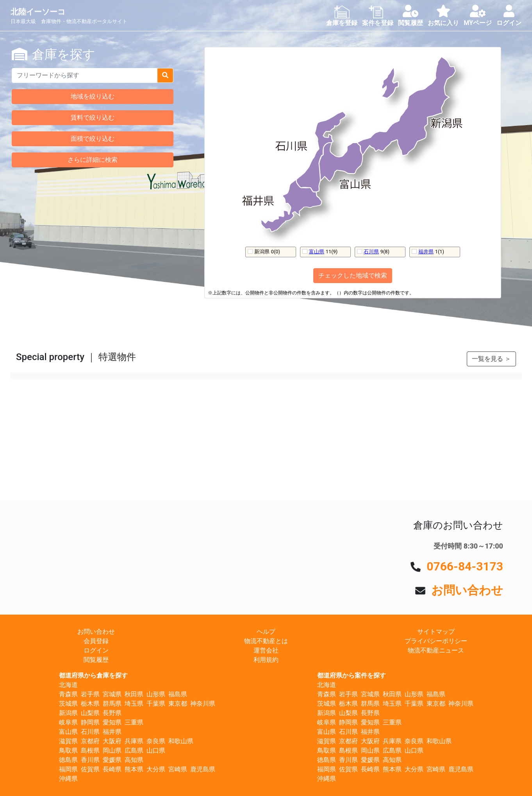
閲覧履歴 (96, 660)
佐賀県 (90, 769)
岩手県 (90, 694)
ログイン (96, 650)
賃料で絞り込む (93, 117)
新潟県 (68, 713)
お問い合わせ (467, 590)
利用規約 (266, 660)
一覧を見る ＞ (491, 359)
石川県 (371, 252)
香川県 (90, 760)
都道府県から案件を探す (352, 675)
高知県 (134, 760)
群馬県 (112, 704)
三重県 (134, 722)
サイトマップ (436, 632)
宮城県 (112, 694)
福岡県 (68, 769)
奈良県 (156, 741)
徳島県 (68, 760)
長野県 (112, 713)
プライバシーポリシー (436, 641)
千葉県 (156, 704)
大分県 (156, 769)
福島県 (178, 694)
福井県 (426, 252)
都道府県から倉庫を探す (93, 675)
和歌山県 (181, 741)
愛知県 (112, 722)
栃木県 (90, 704)
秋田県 (134, 694)
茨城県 (68, 704)
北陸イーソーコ (38, 12)
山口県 (156, 750)
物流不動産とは (266, 641)
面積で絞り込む (93, 139)
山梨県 (90, 713)
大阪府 (112, 741)
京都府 (90, 741)
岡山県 (112, 750)
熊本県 (134, 769)
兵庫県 (134, 741)
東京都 (178, 704)
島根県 (90, 750)
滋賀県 (68, 741)
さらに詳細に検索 (93, 160)
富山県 (317, 252)
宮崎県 (178, 769)
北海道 (68, 685)
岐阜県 (68, 722)
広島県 (134, 750)
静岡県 (90, 722)
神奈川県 (203, 704)
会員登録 (96, 641)
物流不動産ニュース (436, 650)
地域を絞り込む (93, 96)
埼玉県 (134, 704)
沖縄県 (68, 779)
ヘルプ (266, 632)
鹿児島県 (203, 769)
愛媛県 (112, 760)
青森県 (68, 694)
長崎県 (112, 769)
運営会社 (266, 650)
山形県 (156, 694)
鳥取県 (68, 750)
